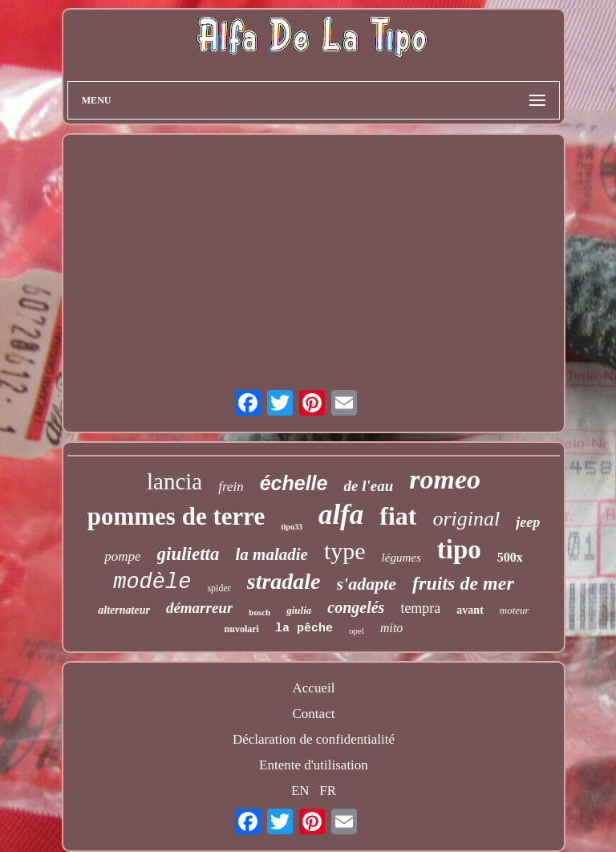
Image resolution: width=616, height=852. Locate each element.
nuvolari (242, 629)
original (466, 519)
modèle (152, 582)
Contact (314, 714)
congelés (356, 607)
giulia (299, 610)
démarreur (199, 608)
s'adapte (367, 584)
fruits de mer (463, 583)
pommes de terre (176, 516)
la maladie (272, 554)
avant (470, 610)
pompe (122, 556)
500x (510, 557)
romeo (445, 479)
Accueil (314, 688)
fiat (398, 516)
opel (357, 631)
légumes (401, 558)
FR (328, 791)
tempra (420, 608)
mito (391, 628)
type (345, 551)
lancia (174, 481)
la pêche (304, 629)
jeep (528, 522)
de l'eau (368, 486)
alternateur (124, 610)
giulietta (188, 554)
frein (231, 487)
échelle (294, 483)
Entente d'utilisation (314, 765)
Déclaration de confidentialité (314, 739)
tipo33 (292, 527)
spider (219, 588)
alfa (341, 515)
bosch (259, 612)
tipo (459, 550)
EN (300, 791)
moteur (515, 610)
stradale (284, 581)
